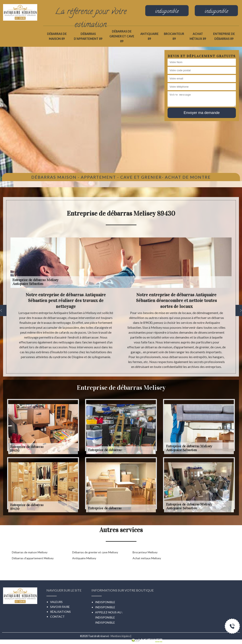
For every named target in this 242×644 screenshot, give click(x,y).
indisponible (105, 617)
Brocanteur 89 (174, 36)
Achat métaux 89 (198, 36)
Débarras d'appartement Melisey (33, 558)
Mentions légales (120, 636)
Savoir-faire (60, 607)
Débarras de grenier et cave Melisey (95, 552)
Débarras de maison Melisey (30, 552)
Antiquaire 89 (149, 36)
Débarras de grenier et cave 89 (122, 36)
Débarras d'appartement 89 (88, 36)
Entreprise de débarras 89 (224, 36)
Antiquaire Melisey (84, 558)
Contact (57, 617)
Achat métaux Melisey (147, 558)
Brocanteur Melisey (145, 552)
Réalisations (60, 612)
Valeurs (56, 602)
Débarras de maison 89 (57, 36)
